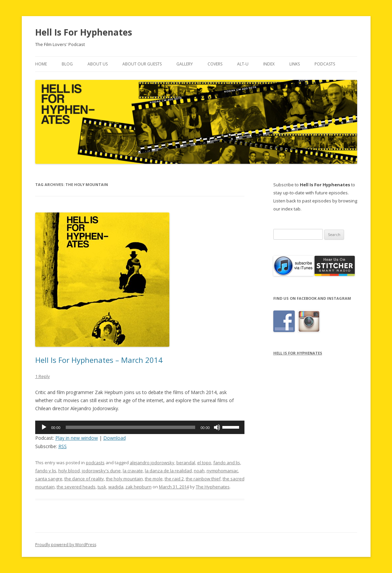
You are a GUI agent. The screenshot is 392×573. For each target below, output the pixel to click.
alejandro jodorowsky (152, 463)
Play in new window (77, 438)
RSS (63, 446)
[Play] (44, 427)
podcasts (95, 463)
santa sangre (49, 479)
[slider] (130, 427)
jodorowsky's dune (101, 471)
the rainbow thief (203, 479)
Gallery (185, 64)
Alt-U (243, 64)
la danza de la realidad (168, 471)
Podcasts (325, 64)
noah (199, 471)
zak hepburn (138, 487)
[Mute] (217, 427)
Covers (215, 64)
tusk (102, 487)
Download (115, 438)
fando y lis (46, 471)
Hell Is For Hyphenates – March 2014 (99, 360)
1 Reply (43, 376)
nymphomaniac (222, 471)
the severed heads (76, 487)
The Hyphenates (213, 487)
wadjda (116, 487)
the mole (154, 479)
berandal (186, 463)
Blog (67, 64)
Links (295, 64)
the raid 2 (174, 479)
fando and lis (227, 463)
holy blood (69, 471)
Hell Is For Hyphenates (84, 32)
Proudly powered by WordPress (66, 545)
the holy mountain (124, 479)
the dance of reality (84, 479)
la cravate (133, 471)
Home (41, 64)
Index (269, 64)
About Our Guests (142, 64)
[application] (140, 427)
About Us (98, 64)
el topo (204, 463)
